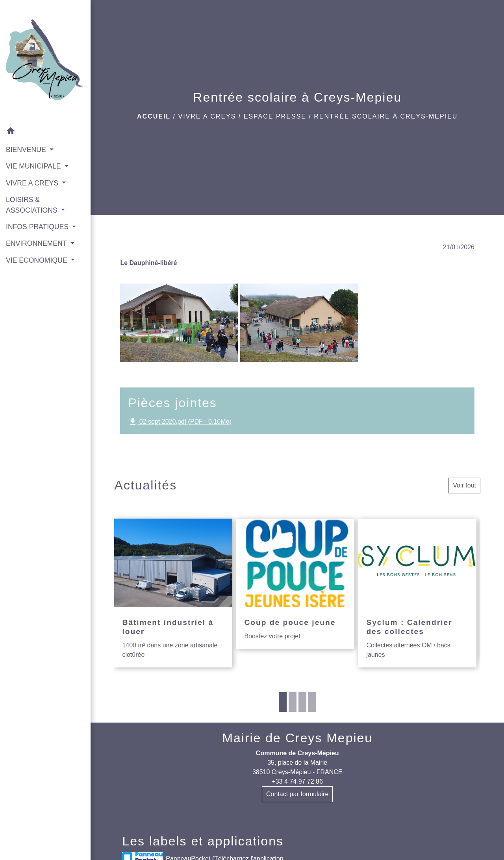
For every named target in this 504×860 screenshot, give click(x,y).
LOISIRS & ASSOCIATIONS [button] (33, 205)
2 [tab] (293, 702)
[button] (45, 132)
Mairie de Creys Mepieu (297, 738)
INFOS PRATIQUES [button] (38, 227)
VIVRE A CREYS (207, 116)
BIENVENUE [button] (27, 150)
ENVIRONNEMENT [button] (37, 243)
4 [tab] (312, 702)
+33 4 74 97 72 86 (297, 781)
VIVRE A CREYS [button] (33, 183)
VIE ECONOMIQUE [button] (37, 260)
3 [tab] (302, 702)
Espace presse (275, 116)
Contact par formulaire (297, 794)
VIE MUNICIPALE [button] (34, 166)
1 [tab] (283, 702)
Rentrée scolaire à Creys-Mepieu (386, 116)
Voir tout (464, 485)
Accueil (154, 116)
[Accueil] (45, 61)
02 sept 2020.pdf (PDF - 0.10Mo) (180, 422)
